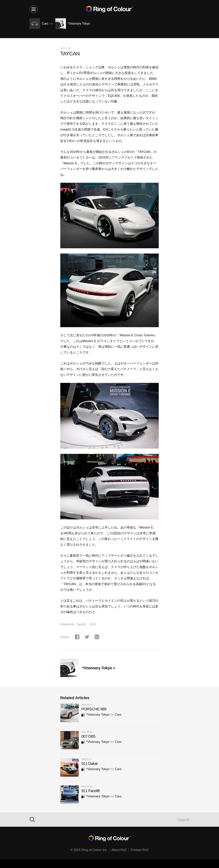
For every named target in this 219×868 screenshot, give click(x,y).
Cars (118, 715)
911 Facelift (90, 791)
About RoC (119, 850)
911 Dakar (90, 764)
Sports (81, 624)
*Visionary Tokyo (95, 715)
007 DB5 (88, 736)
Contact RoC (140, 850)
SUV (93, 624)
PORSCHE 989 (94, 709)
